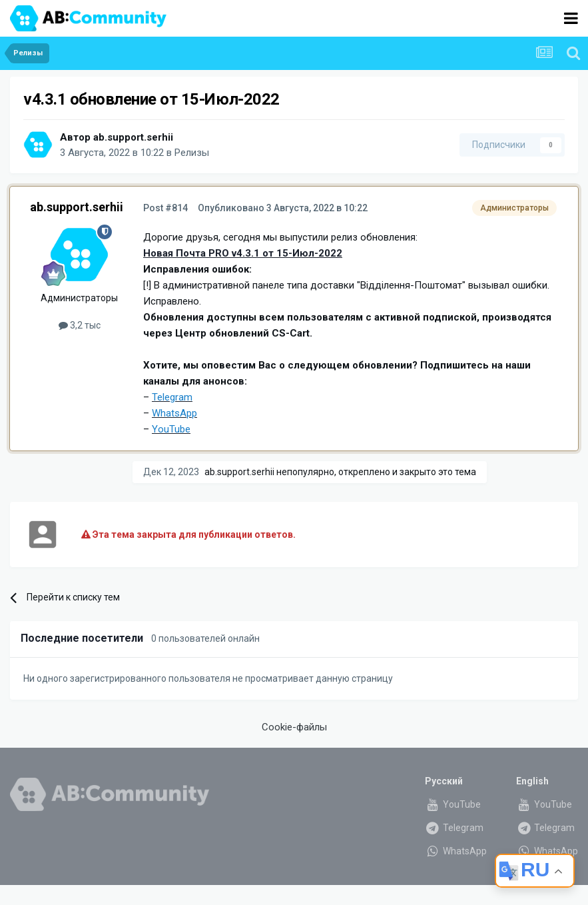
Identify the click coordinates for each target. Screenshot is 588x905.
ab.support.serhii (133, 137)
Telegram (454, 828)
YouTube (453, 804)
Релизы (192, 153)
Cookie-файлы (294, 727)
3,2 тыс (80, 325)
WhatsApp (456, 851)
